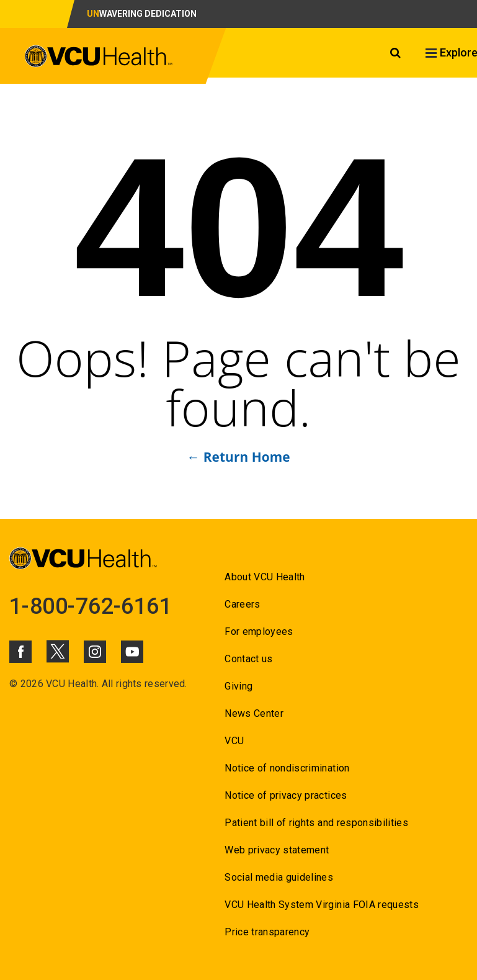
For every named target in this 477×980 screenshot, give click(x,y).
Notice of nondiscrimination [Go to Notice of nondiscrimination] (287, 768)
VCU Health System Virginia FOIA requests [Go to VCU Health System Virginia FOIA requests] (322, 905)
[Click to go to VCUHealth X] (58, 651)
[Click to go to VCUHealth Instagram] (95, 652)
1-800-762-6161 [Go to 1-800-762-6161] (91, 606)
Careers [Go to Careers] (242, 604)
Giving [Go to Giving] (238, 686)
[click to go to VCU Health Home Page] (99, 58)
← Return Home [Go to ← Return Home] (238, 457)
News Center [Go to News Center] (254, 713)
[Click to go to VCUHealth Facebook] (20, 652)
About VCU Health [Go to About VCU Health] (265, 577)
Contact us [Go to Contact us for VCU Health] (248, 659)
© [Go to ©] (13, 684)
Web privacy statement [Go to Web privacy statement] (277, 850)
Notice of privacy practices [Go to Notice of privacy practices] (286, 795)
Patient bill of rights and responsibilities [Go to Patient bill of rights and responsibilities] (316, 823)
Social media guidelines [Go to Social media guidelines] (279, 877)
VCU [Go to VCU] (234, 741)
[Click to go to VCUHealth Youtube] (132, 652)
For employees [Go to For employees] (259, 632)
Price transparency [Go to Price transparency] (267, 932)
